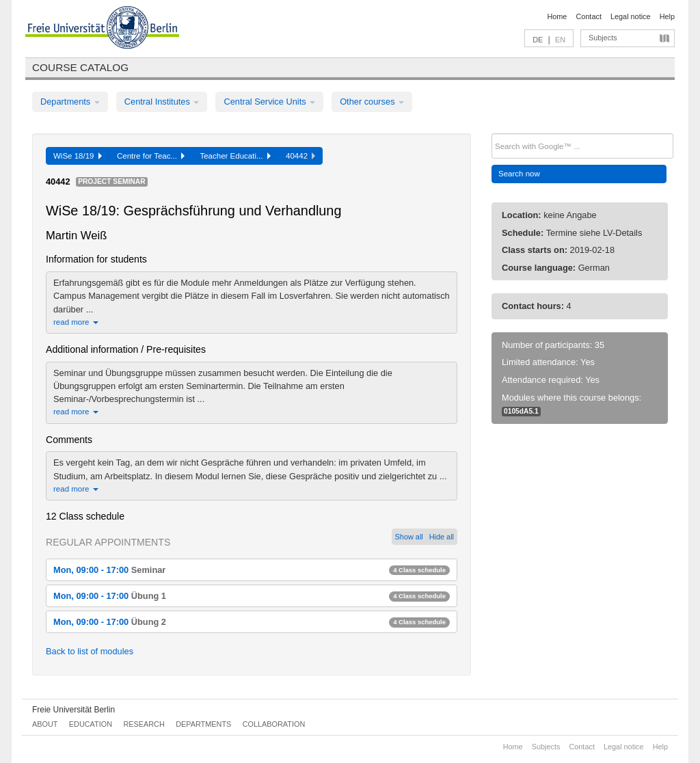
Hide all (442, 537)
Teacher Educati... (235, 156)
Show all (409, 537)
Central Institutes (162, 102)
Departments (70, 102)
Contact (588, 16)
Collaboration (274, 724)
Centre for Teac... (151, 156)
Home (557, 16)
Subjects (603, 38)
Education (91, 724)
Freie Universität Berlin (73, 710)
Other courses (372, 102)
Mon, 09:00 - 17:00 (252, 570)
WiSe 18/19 (78, 156)
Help (667, 16)
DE (538, 40)
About (45, 724)
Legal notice (631, 16)
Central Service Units (269, 102)
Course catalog (80, 67)
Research (144, 724)
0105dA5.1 (521, 411)
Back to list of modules (90, 651)
